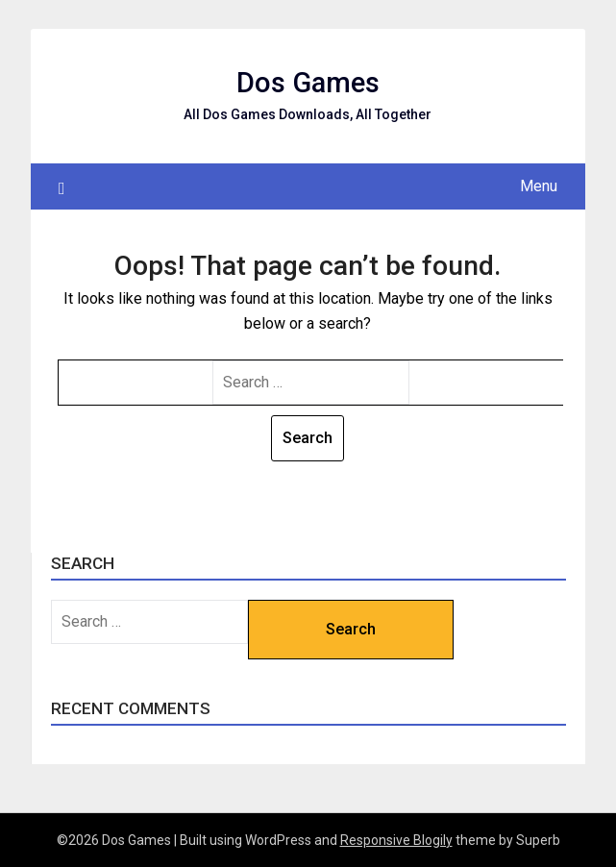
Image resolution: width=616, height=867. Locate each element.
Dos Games (308, 83)
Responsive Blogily (396, 840)
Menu (539, 186)
